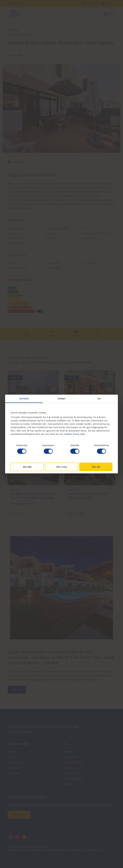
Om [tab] (99, 398)
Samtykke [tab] (24, 398)
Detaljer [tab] (61, 398)
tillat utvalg (61, 467)
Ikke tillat (27, 467)
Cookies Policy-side (74, 434)
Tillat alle (96, 467)
